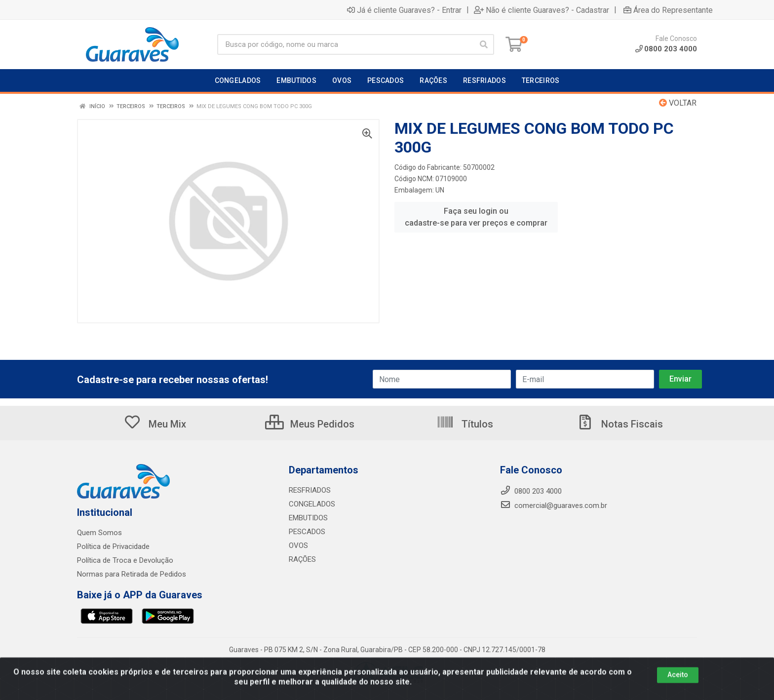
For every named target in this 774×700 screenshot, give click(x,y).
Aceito (678, 686)
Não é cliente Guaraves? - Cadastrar (542, 10)
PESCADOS (307, 532)
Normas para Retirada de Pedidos (132, 574)
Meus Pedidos (310, 424)
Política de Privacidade (113, 546)
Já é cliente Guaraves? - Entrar (404, 10)
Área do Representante (668, 10)
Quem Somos (99, 533)
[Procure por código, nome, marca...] (345, 44)
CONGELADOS (312, 504)
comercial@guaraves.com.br (554, 506)
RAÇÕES (302, 559)
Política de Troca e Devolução (125, 560)
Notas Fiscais (619, 424)
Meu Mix (155, 424)
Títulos (465, 424)
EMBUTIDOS (308, 518)
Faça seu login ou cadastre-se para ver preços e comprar (476, 217)
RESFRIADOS (310, 490)
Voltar (678, 103)
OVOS (298, 545)
